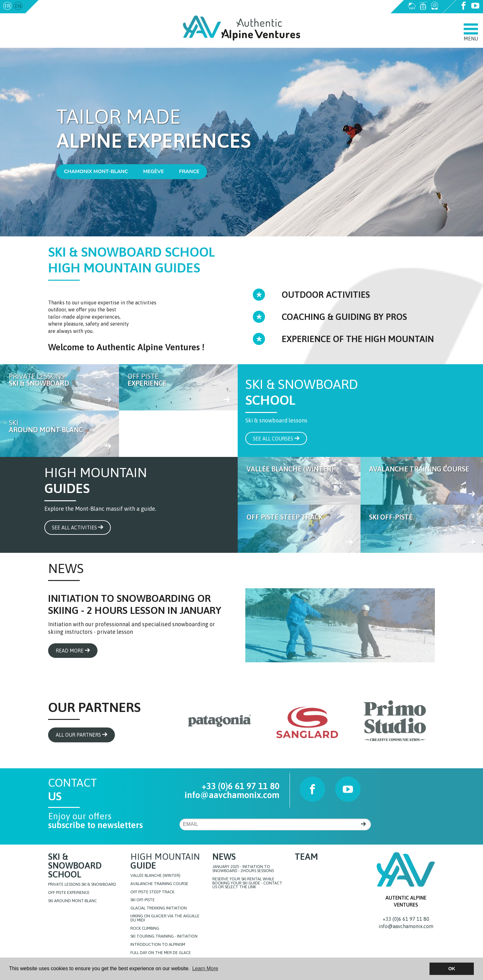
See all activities (78, 527)
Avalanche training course (159, 884)
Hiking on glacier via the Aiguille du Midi (165, 918)
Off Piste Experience (69, 893)
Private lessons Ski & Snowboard (82, 885)
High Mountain (165, 861)
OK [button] (452, 969)
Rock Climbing (145, 929)
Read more (73, 651)
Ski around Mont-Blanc (72, 901)
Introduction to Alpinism (158, 945)
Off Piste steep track (152, 892)
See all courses (276, 439)
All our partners (82, 735)
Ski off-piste (143, 900)
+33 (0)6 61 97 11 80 (241, 786)
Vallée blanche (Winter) (155, 876)
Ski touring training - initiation (164, 936)
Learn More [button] (205, 968)
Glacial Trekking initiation (159, 908)
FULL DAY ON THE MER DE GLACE (161, 953)
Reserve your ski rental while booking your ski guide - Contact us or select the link (247, 883)
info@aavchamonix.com (67, 6)
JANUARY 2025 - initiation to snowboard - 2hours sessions (243, 869)
